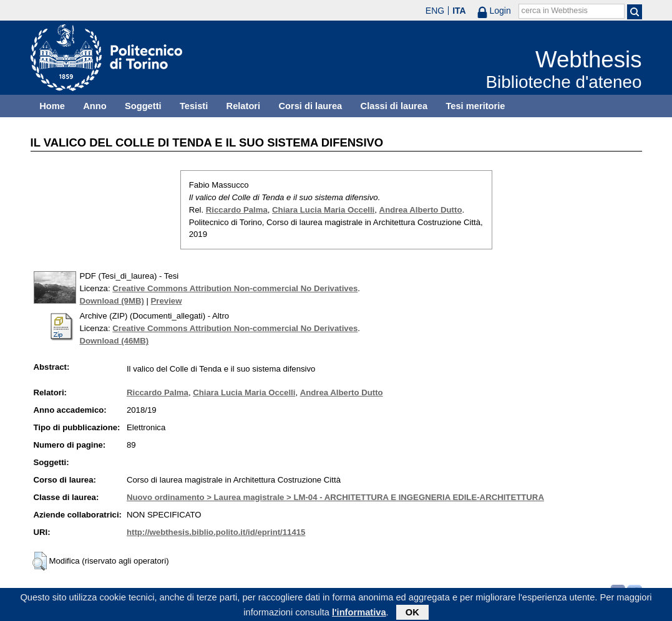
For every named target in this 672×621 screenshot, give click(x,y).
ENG (435, 11)
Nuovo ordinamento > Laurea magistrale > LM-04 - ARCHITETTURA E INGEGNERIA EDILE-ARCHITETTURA (335, 497)
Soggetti (143, 106)
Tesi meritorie (475, 106)
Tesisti (194, 106)
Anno (95, 106)
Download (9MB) (112, 301)
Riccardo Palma (237, 210)
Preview (167, 301)
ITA (459, 11)
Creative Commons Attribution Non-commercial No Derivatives (235, 288)
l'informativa (359, 614)
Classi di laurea (394, 106)
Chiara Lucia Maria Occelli (323, 210)
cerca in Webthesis (555, 11)
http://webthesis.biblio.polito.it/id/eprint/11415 (216, 532)
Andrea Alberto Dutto (421, 210)
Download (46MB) (114, 341)
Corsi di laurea (310, 106)
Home (52, 106)
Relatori (244, 106)
